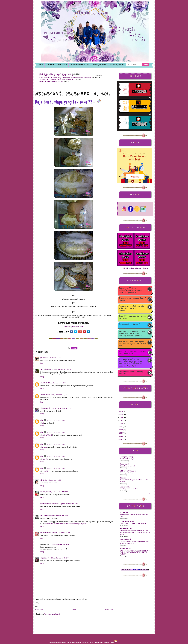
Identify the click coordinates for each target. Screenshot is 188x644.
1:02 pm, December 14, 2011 (57, 420)
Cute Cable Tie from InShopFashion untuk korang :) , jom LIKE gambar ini (132, 290)
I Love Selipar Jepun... (127, 521)
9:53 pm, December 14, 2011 (59, 544)
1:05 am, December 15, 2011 (59, 558)
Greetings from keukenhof (129, 489)
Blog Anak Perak (125, 539)
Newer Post (39, 610)
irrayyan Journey (125, 548)
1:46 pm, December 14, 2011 (53, 480)
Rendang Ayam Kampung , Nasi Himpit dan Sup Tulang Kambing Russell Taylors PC (132, 334)
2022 (121, 424)
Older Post (109, 610)
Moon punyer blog (126, 457)
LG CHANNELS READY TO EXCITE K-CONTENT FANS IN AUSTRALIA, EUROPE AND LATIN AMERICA (135, 552)
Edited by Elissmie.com (68, 642)
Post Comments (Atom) (52, 614)
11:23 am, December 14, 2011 (58, 395)
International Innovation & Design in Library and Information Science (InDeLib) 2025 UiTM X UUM (135, 532)
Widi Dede (44, 515)
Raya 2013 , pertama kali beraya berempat (133, 317)
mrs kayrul (44, 492)
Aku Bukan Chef (77, 327)
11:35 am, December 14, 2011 (61, 408)
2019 (121, 433)
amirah (43, 383)
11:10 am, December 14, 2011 (56, 383)
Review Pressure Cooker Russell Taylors (132, 299)
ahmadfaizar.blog (126, 528)
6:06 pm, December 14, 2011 (58, 515)
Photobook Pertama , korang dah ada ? (131, 373)
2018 (121, 436)
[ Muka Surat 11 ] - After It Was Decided (133, 523)
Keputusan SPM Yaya (127, 459)
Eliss (42, 420)
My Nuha (68, 327)
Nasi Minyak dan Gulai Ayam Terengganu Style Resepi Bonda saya (132, 344)
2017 (121, 439)
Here (59, 642)
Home (74, 610)
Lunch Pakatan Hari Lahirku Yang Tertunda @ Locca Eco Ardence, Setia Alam (65, 78)
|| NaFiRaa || (45, 408)
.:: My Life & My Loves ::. (128, 471)
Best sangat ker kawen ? (129, 324)
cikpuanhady (45, 558)
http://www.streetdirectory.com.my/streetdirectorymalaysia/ (65, 524)
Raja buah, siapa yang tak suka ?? (68, 102)
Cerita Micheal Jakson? (127, 466)
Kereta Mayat (124, 464)
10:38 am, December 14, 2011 (61, 369)
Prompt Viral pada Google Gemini (51, 81)
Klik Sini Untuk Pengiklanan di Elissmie (135, 268)
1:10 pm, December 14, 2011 (57, 468)
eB (41, 480)
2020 (121, 430)
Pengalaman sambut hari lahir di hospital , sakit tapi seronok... (132, 308)
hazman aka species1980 (49, 504)
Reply (42, 363)
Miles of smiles (125, 487)
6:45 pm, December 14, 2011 (61, 533)
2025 (121, 414)
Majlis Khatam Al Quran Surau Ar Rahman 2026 (55, 74)
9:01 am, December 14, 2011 (53, 358)
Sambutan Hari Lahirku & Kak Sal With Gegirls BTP (56, 79)
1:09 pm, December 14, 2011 (57, 444)
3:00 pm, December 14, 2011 (58, 492)
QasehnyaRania (46, 533)
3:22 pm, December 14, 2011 (68, 504)
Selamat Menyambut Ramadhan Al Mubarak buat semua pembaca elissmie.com (67, 76)
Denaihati (123, 478)
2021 (121, 427)
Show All (151, 494)
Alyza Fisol (44, 395)
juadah (74, 348)
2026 (121, 411)
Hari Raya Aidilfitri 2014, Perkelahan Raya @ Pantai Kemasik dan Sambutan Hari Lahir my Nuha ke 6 (131, 363)
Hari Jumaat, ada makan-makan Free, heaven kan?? (132, 353)
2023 (121, 421)
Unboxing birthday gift (127, 473)
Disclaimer (100, 642)
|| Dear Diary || (126, 512)
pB (41, 358)
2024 (121, 417)
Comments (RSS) (109, 642)
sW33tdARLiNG (46, 369)
